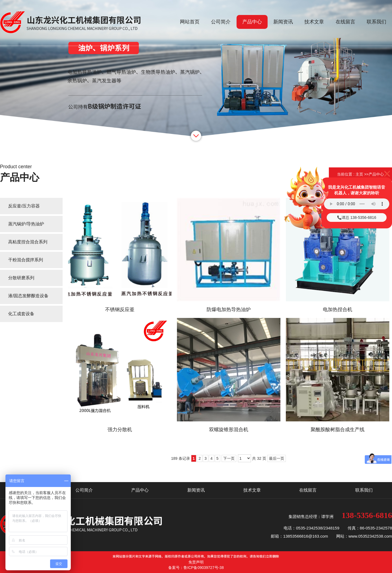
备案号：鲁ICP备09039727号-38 (196, 568)
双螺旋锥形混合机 (229, 430)
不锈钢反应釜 (120, 310)
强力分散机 (120, 430)
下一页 (229, 458)
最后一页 (277, 458)
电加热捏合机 (338, 310)
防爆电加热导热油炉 (229, 310)
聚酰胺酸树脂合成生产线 (338, 430)
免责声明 (196, 562)
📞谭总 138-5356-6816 (357, 217)
